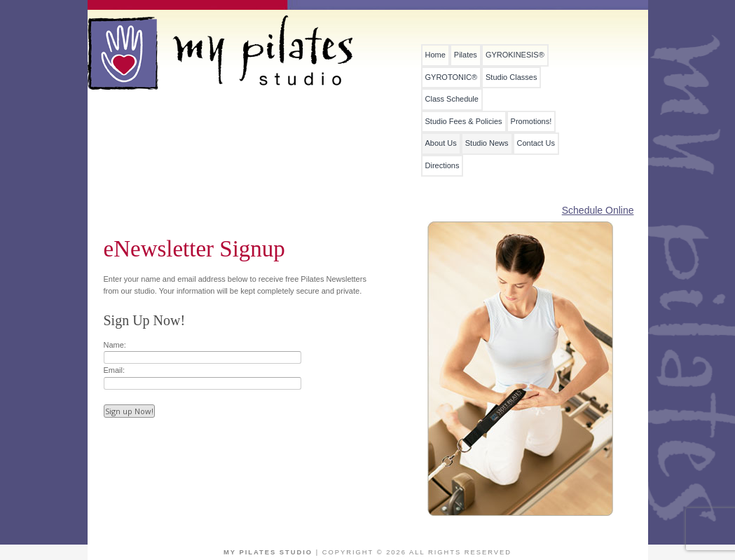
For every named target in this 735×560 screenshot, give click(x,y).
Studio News (487, 143)
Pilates (466, 55)
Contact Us (536, 143)
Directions (442, 166)
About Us (441, 143)
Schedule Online (598, 210)
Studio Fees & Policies (464, 122)
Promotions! (531, 122)
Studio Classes (511, 77)
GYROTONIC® (452, 77)
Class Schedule (452, 99)
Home (435, 55)
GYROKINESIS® (515, 55)
